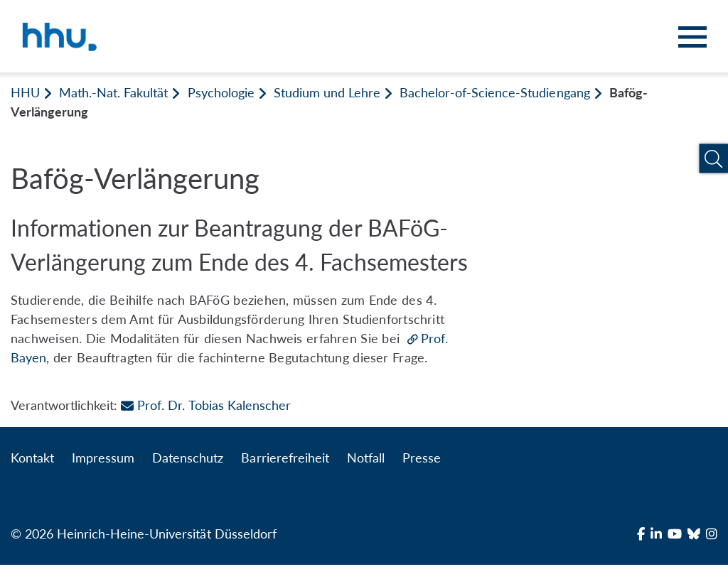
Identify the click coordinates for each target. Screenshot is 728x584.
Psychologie (221, 92)
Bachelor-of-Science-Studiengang (495, 92)
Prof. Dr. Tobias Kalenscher (205, 405)
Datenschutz (188, 458)
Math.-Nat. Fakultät (113, 92)
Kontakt (32, 458)
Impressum (103, 458)
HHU (25, 92)
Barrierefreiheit (285, 458)
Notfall (366, 458)
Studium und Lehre (327, 92)
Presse (422, 458)
